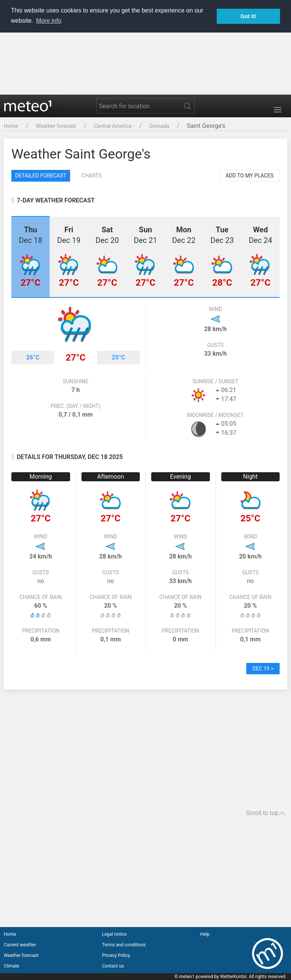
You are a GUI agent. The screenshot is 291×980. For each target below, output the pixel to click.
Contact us (113, 966)
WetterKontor (233, 977)
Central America (113, 126)
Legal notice (114, 934)
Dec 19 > (263, 669)
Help (205, 934)
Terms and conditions (124, 945)
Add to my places (250, 176)
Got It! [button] (249, 16)
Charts (92, 176)
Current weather (20, 945)
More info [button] (49, 21)
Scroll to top (266, 813)
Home (11, 126)
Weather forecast (56, 126)
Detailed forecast (41, 176)
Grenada (159, 126)
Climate (12, 966)
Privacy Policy (116, 955)
